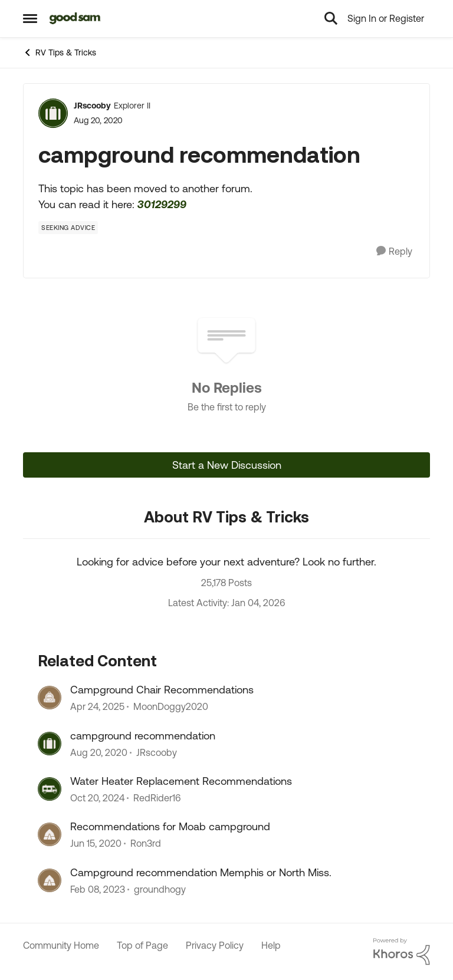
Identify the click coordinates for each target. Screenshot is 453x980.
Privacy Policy (215, 945)
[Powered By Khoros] (402, 952)
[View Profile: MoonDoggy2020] (50, 698)
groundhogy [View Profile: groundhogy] (160, 889)
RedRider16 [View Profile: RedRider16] (157, 798)
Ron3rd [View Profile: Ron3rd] (146, 844)
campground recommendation (143, 736)
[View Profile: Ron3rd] (50, 834)
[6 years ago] (99, 752)
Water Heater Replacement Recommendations (181, 781)
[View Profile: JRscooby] (53, 113)
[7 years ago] (96, 844)
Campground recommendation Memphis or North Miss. (201, 872)
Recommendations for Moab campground (170, 826)
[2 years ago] (97, 707)
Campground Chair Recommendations (162, 690)
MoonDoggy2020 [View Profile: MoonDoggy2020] (171, 707)
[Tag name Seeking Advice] (68, 228)
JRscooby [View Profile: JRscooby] (92, 106)
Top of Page (142, 945)
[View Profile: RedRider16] (50, 789)
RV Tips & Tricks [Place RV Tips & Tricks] (60, 52)
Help (271, 945)
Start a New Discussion (227, 465)
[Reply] (394, 251)
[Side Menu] (30, 18)
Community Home (61, 945)
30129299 (162, 204)
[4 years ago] (98, 889)
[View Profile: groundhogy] (50, 880)
